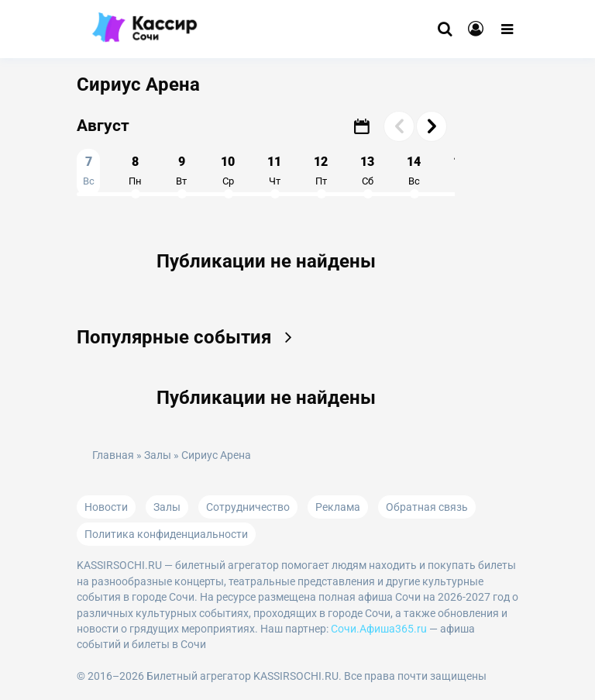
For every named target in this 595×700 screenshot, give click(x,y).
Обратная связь (427, 507)
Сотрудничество (248, 507)
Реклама (338, 507)
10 (228, 171)
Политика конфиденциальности (166, 534)
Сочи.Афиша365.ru (379, 629)
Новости (106, 507)
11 (274, 171)
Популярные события (189, 337)
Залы (158, 455)
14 (414, 171)
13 (367, 171)
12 (321, 171)
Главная (113, 455)
